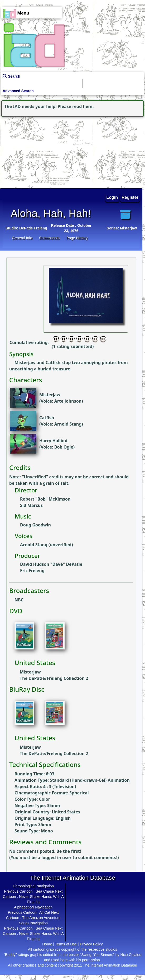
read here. (83, 106)
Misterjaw (50, 395)
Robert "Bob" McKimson (45, 499)
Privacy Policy (91, 944)
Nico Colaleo (131, 955)
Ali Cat (45, 912)
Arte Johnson (68, 401)
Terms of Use (66, 944)
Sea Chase (45, 891)
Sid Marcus (31, 505)
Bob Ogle (64, 447)
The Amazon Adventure (41, 918)
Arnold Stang (68, 424)
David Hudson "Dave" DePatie (51, 564)
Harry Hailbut (54, 441)
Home (47, 944)
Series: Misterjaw (122, 228)
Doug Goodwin (35, 525)
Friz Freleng (32, 571)
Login (112, 197)
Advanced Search (18, 91)
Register (130, 197)
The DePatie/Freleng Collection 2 (54, 678)
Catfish (47, 418)
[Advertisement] (33, 151)
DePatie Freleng (33, 228)
